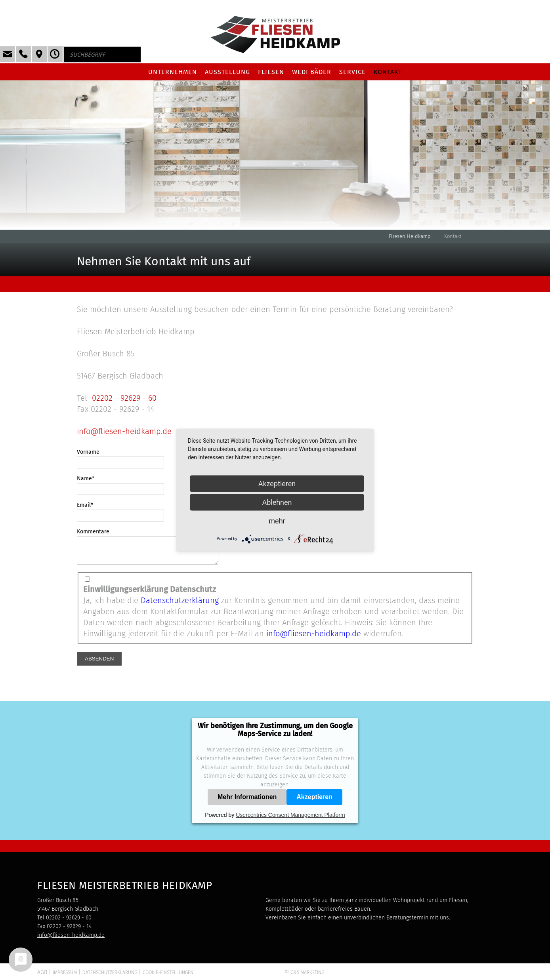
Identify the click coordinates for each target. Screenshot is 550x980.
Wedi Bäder (312, 72)
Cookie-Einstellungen (168, 977)
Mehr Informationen (247, 802)
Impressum (65, 977)
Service (352, 72)
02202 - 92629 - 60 (124, 398)
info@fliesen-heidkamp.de (124, 431)
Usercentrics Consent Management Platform (290, 820)
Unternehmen (173, 72)
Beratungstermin (408, 922)
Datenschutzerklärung (180, 605)
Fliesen (271, 72)
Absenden (99, 663)
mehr (277, 520)
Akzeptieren (314, 802)
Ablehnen (277, 502)
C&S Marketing (307, 977)
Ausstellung (227, 72)
